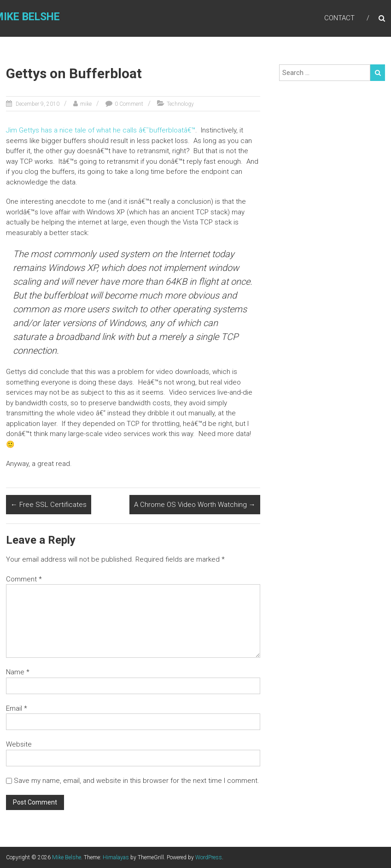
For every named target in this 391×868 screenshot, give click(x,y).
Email (17, 708)
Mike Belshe (67, 857)
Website (19, 744)
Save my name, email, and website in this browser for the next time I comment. (137, 781)
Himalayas (116, 857)
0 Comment (129, 104)
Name (18, 672)
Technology (180, 104)
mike (86, 104)
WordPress (209, 857)
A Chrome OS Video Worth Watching (195, 505)
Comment (24, 579)
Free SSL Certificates (49, 505)
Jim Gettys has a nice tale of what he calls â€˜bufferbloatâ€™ (101, 130)
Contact (339, 18)
